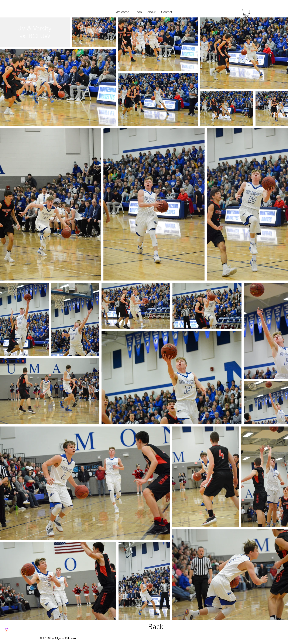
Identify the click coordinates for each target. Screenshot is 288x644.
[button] (246, 13)
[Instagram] (6, 630)
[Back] (156, 627)
